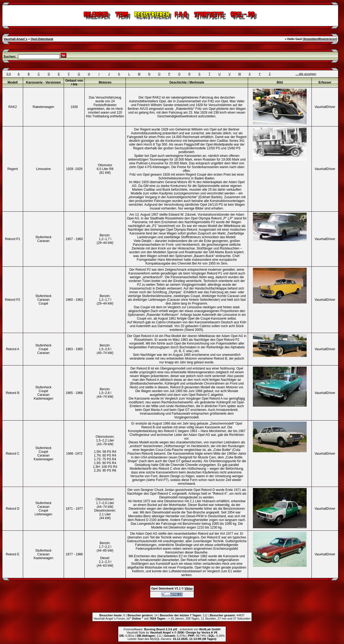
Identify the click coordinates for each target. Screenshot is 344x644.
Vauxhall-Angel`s (15, 39)
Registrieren (327, 39)
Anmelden (311, 39)
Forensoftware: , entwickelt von (172, 629)
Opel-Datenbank (42, 39)
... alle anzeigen (306, 74)
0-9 (9, 74)
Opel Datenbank (163, 588)
